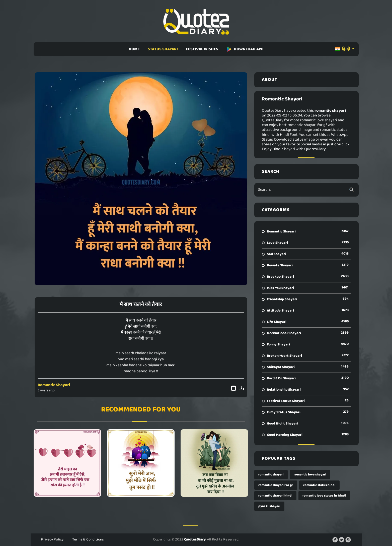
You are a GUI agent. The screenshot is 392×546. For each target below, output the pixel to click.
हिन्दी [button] (343, 49)
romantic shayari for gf (276, 485)
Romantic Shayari (54, 385)
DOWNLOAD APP (245, 49)
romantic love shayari (310, 475)
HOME (134, 49)
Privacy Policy (52, 539)
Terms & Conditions (88, 539)
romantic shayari (271, 475)
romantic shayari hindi (275, 496)
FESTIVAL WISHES (202, 49)
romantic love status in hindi (324, 496)
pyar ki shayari (269, 506)
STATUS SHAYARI (163, 49)
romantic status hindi (319, 485)
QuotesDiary (195, 539)
